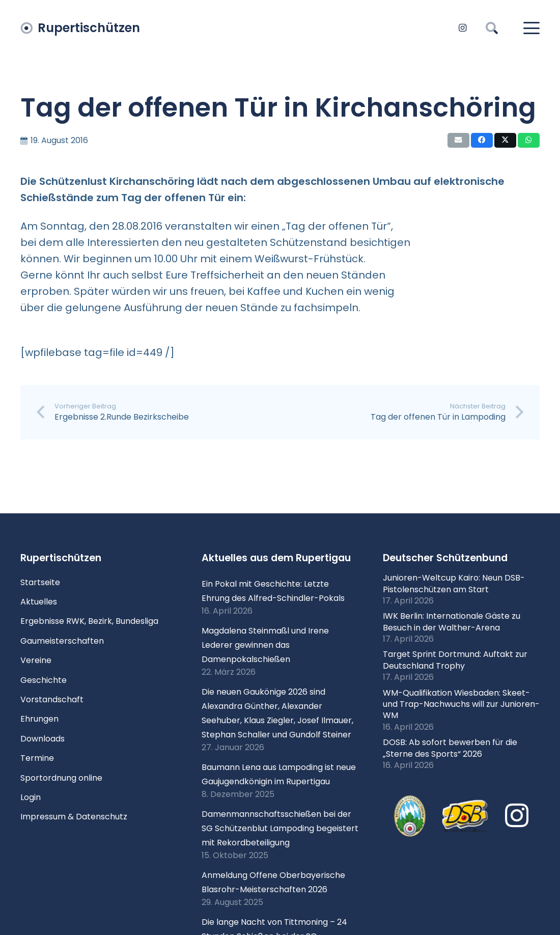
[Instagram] (462, 28)
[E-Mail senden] (458, 140)
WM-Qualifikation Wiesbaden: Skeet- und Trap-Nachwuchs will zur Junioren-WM (461, 704)
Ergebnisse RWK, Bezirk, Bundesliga (89, 621)
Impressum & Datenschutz (74, 817)
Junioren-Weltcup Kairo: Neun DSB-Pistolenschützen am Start (454, 583)
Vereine (36, 660)
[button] (492, 28)
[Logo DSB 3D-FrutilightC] (465, 816)
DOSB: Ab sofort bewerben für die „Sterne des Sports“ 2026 (450, 748)
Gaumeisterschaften (62, 641)
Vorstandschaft (52, 699)
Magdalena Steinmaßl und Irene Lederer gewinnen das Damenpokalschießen (265, 645)
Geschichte (44, 680)
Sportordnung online (61, 778)
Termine (37, 758)
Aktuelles (39, 602)
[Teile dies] (482, 140)
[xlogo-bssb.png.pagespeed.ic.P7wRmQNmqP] (410, 816)
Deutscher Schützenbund (445, 558)
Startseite (40, 582)
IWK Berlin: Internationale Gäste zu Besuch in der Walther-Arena (452, 622)
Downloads (43, 739)
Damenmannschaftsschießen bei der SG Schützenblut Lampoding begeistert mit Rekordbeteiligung (280, 828)
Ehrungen (39, 719)
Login (31, 797)
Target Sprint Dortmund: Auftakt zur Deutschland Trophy (455, 660)
